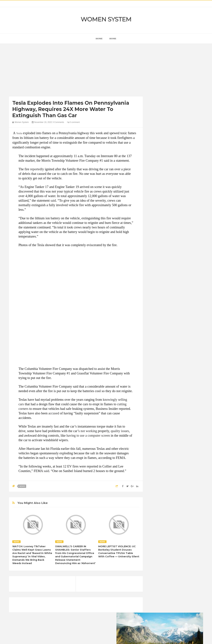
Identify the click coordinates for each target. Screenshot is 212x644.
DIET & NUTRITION (162, 426)
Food (178, 426)
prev (152, 216)
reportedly (37, 169)
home (99, 39)
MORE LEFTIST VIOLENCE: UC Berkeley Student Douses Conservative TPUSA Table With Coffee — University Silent (119, 551)
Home (113, 39)
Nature (155, 443)
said (53, 200)
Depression (181, 421)
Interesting (173, 438)
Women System (106, 19)
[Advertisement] (76, 71)
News (22, 486)
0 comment (73, 122)
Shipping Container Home (167, 382)
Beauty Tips (182, 415)
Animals (169, 415)
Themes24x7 (116, 638)
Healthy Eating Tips (162, 432)
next (154, 216)
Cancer (156, 421)
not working (89, 431)
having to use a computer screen (88, 435)
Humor (178, 432)
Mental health (189, 438)
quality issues (120, 431)
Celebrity (168, 421)
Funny (188, 426)
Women (179, 449)
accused (54, 413)
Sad (185, 443)
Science (156, 449)
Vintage (168, 449)
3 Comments (58, 122)
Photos (176, 443)
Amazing (156, 415)
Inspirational (158, 438)
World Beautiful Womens (164, 455)
